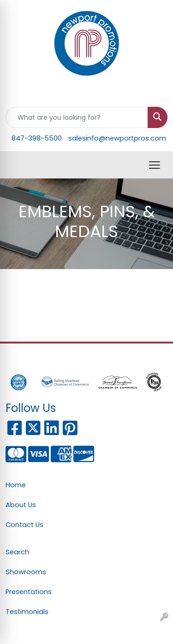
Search (17, 552)
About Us (21, 505)
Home (16, 485)
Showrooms (26, 572)
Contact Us (24, 525)
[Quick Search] (77, 117)
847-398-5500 (37, 138)
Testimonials (27, 612)
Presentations (29, 592)
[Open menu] (155, 165)
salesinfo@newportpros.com (117, 138)
